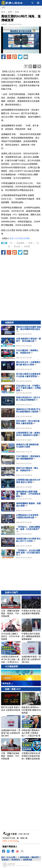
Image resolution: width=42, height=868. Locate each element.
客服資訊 (5, 860)
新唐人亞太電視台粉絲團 (20, 238)
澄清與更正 (16, 860)
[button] (21, 40)
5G (11, 243)
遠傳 (30, 243)
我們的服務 (25, 857)
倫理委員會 (28, 860)
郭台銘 (17, 246)
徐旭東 (27, 246)
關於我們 (35, 857)
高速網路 (20, 243)
